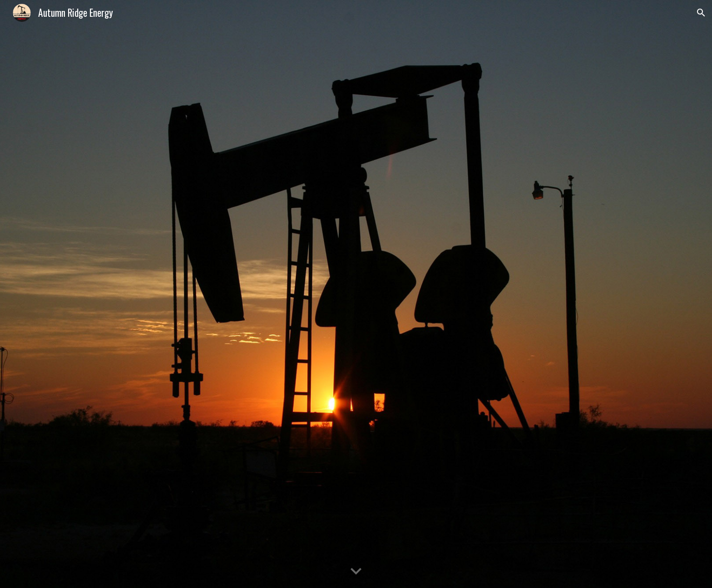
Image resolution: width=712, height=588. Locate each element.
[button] (701, 13)
